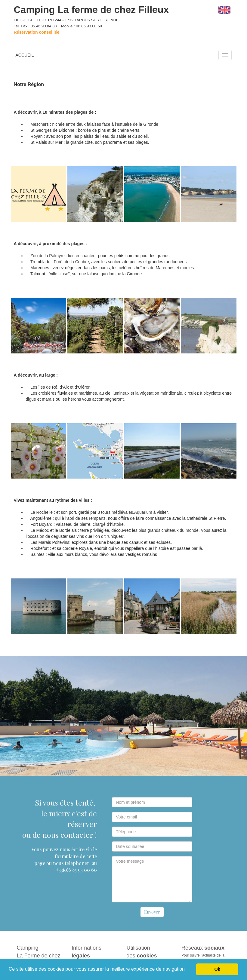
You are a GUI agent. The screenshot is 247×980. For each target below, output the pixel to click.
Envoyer (152, 912)
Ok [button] (217, 969)
